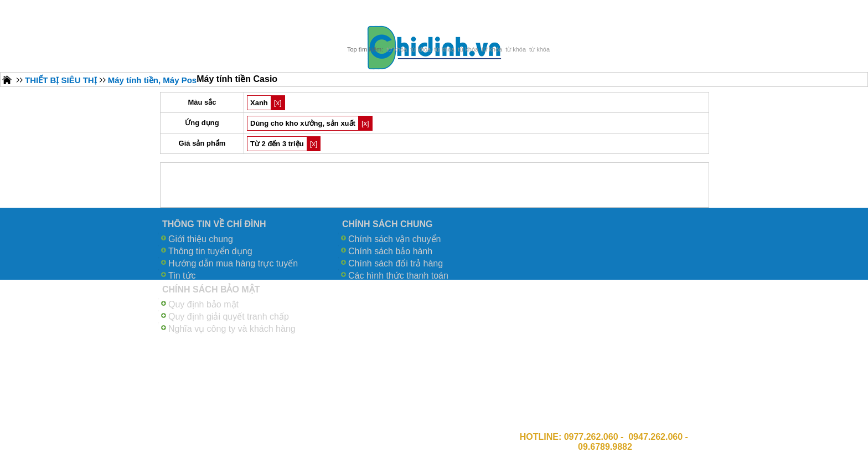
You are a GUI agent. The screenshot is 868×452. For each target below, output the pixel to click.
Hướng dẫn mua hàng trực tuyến (233, 263)
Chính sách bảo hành (390, 251)
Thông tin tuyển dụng (210, 251)
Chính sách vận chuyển (394, 239)
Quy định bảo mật (203, 304)
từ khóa (397, 49)
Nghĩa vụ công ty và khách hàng (232, 329)
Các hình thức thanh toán (398, 276)
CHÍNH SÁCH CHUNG (387, 224)
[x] (278, 103)
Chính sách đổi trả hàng (396, 263)
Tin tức (182, 276)
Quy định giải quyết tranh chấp (229, 317)
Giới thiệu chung (201, 239)
